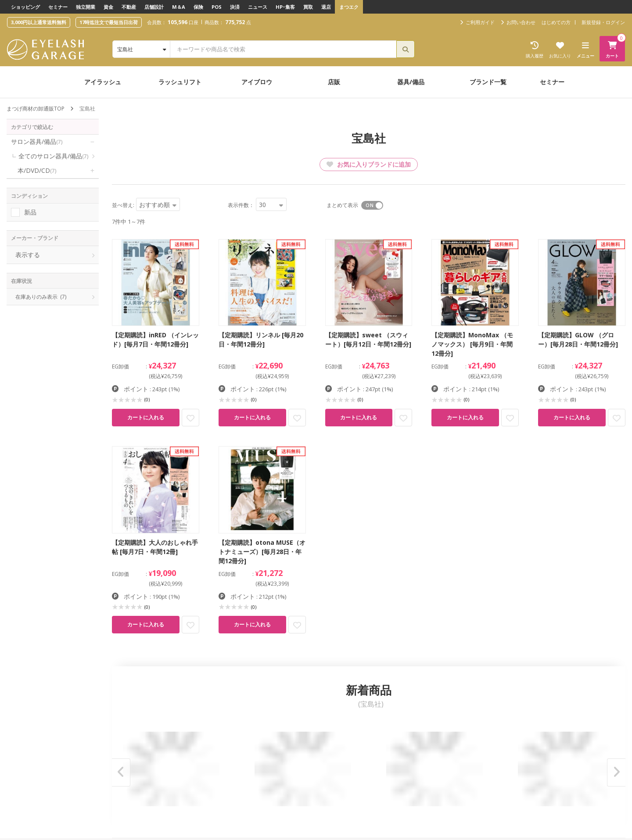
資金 (108, 7)
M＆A (179, 7)
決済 (235, 7)
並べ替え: (123, 205)
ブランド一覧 (488, 82)
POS (217, 7)
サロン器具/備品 (37, 141)
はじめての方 (556, 22)
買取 (308, 7)
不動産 (129, 7)
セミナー (58, 7)
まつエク (349, 7)
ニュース (258, 7)
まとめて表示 (342, 205)
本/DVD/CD (37, 170)
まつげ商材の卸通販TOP (36, 109)
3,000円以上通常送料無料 (39, 22)
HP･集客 (285, 7)
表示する (28, 255)
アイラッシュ (103, 82)
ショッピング (25, 7)
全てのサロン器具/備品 (53, 156)
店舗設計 (154, 7)
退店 (326, 7)
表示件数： (241, 205)
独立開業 (86, 7)
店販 (334, 82)
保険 (198, 7)
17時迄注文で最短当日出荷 (109, 22)
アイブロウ (257, 82)
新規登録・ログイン (603, 22)
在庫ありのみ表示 (41, 297)
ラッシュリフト (180, 82)
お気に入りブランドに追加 (369, 164)
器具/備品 (411, 82)
